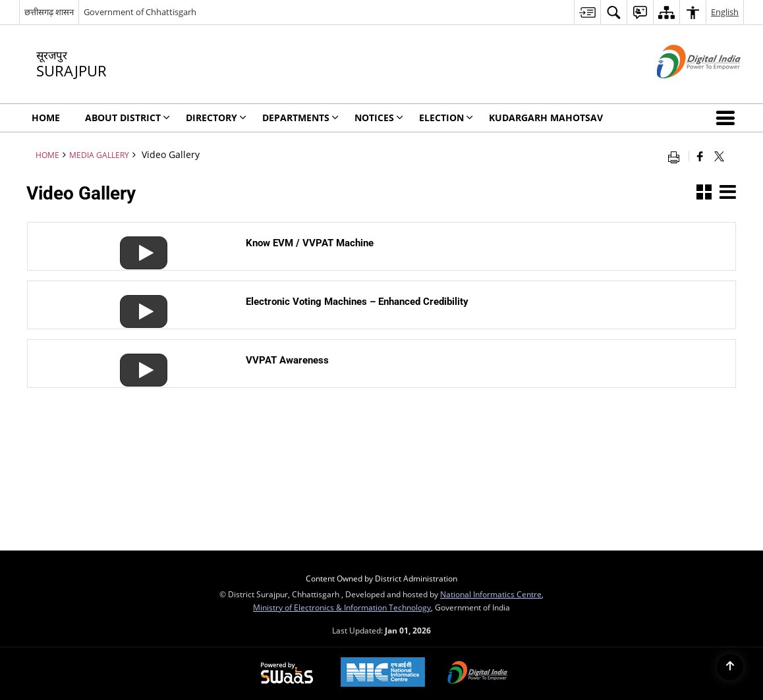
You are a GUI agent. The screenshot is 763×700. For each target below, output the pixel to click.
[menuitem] (587, 12)
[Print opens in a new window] (677, 156)
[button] (728, 118)
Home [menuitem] (46, 118)
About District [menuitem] (127, 118)
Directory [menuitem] (216, 118)
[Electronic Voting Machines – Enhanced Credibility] (139, 301)
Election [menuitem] (446, 118)
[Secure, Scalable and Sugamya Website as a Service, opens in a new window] (287, 674)
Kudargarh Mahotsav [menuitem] (546, 118)
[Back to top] (730, 667)
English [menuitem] (725, 12)
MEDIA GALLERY (99, 155)
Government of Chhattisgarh (140, 12)
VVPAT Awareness (287, 360)
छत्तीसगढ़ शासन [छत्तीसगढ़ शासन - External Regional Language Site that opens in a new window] (49, 12)
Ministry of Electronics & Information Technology (342, 607)
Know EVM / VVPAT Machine (310, 243)
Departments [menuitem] (300, 118)
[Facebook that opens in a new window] (700, 156)
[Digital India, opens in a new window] (478, 674)
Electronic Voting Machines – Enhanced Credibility (357, 302)
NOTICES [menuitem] (379, 118)
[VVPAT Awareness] (139, 359)
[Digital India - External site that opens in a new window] (682, 89)
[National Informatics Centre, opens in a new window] (383, 673)
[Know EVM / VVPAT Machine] (139, 242)
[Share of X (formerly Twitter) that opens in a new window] (719, 156)
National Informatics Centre (491, 594)
